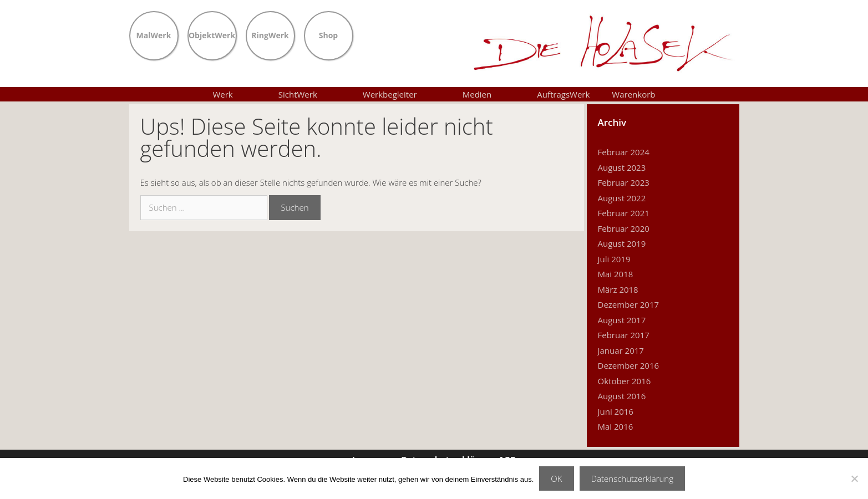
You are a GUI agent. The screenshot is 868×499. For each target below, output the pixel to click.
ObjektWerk (212, 34)
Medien (489, 94)
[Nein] (854, 478)
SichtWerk (309, 94)
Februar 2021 (624, 213)
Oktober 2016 (625, 381)
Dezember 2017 (629, 304)
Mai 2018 (616, 274)
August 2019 (622, 243)
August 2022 (622, 198)
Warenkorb (633, 94)
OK (556, 478)
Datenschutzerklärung (632, 478)
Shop (328, 34)
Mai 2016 (616, 426)
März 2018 (618, 289)
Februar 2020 (624, 228)
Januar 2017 (621, 350)
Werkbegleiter (402, 94)
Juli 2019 (614, 259)
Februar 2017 (624, 335)
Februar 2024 (624, 152)
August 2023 (622, 167)
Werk (234, 94)
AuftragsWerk (563, 94)
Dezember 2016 (629, 365)
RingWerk (270, 34)
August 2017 (622, 320)
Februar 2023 (624, 182)
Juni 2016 (616, 411)
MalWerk (154, 34)
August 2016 (622, 396)
